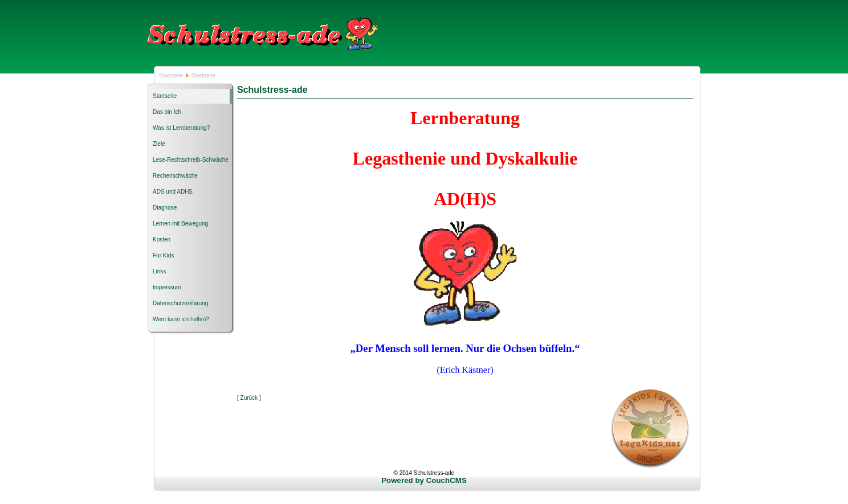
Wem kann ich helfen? (181, 319)
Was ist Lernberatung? (181, 128)
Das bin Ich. (168, 112)
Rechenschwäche (175, 176)
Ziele (159, 144)
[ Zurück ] (249, 398)
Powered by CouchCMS (424, 480)
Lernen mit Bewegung (180, 224)
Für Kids (163, 255)
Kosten (162, 239)
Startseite (172, 75)
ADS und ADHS (173, 192)
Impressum (167, 287)
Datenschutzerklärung (180, 303)
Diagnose (165, 208)
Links (159, 271)
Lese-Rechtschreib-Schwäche (191, 160)
